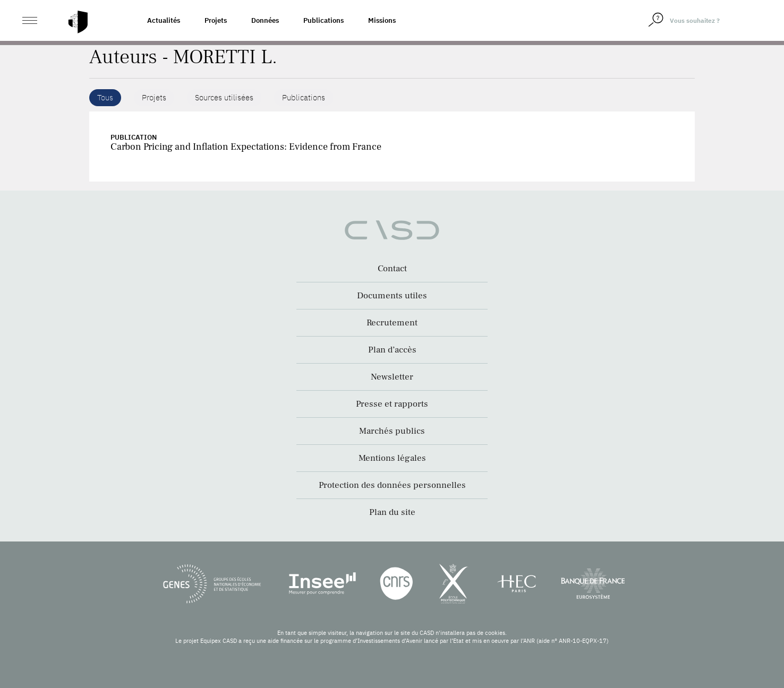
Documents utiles (392, 296)
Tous (105, 97)
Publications (323, 20)
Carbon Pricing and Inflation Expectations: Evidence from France (246, 147)
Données (265, 20)
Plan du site (392, 512)
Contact (392, 269)
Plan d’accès (392, 350)
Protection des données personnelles (392, 485)
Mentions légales (392, 458)
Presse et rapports (392, 404)
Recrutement (392, 323)
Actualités (164, 20)
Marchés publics (392, 431)
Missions (382, 20)
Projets (216, 20)
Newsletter (392, 377)
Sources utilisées (224, 97)
